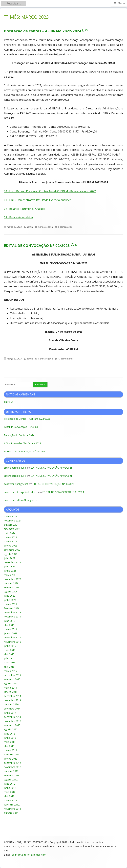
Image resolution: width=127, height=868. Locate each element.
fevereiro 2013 (12, 755)
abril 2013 (9, 746)
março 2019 (10, 629)
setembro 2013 (12, 725)
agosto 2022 (11, 554)
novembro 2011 (12, 809)
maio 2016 (10, 662)
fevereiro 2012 (12, 805)
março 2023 (10, 541)
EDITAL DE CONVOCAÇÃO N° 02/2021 (51, 468)
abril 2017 (9, 654)
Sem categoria (46, 227)
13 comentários (66, 359)
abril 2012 (9, 796)
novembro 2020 (12, 579)
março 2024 (10, 537)
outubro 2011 (11, 813)
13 (76, 245)
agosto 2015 (11, 683)
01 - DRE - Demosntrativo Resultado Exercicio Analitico (38, 200)
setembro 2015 (12, 679)
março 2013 (10, 750)
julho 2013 (10, 734)
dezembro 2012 (12, 763)
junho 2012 (10, 788)
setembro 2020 (12, 587)
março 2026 (10, 516)
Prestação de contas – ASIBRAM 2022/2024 (43, 31)
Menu (121, 3)
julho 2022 (10, 558)
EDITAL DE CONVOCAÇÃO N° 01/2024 (63, 492)
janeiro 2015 (11, 692)
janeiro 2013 (11, 759)
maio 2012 (10, 792)
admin (30, 227)
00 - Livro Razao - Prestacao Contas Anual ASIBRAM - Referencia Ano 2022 (50, 191)
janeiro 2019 (11, 633)
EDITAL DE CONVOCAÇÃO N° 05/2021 (51, 476)
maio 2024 (10, 533)
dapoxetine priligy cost (16, 484)
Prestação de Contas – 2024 (19, 435)
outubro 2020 (11, 583)
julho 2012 (10, 784)
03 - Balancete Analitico (18, 217)
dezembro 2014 (12, 696)
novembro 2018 (12, 642)
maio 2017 (10, 650)
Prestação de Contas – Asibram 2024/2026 (27, 419)
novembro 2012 (12, 767)
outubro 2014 (11, 704)
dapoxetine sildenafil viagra (18, 500)
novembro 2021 (12, 562)
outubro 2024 (11, 525)
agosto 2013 (11, 729)
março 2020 (10, 604)
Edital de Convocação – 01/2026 (21, 427)
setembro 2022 (12, 550)
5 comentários (65, 227)
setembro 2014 (12, 709)
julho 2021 (10, 566)
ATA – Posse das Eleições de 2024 (22, 443)
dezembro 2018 (12, 637)
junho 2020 (10, 600)
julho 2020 (10, 596)
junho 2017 (10, 646)
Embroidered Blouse (15, 468)
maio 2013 (10, 742)
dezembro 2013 (12, 717)
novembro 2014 (12, 700)
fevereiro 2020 (12, 608)
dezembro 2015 (12, 675)
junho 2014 (10, 713)
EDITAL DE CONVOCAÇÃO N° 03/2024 (25, 451)
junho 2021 (10, 571)
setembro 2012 (12, 775)
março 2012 (10, 800)
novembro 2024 (12, 521)
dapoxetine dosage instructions (21, 492)
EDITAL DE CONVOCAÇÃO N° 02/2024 (53, 484)
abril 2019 (9, 625)
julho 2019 (10, 621)
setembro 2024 (12, 529)
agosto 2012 (11, 780)
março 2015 (10, 688)
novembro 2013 (12, 721)
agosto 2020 (11, 592)
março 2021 (10, 575)
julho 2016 (10, 658)
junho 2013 (10, 738)
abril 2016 (9, 667)
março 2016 (10, 671)
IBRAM (9, 402)
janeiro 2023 (11, 546)
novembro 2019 (12, 617)
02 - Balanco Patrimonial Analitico (25, 209)
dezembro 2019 (12, 612)
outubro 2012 (11, 771)
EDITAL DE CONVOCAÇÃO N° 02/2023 (37, 245)
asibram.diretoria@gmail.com (29, 855)
